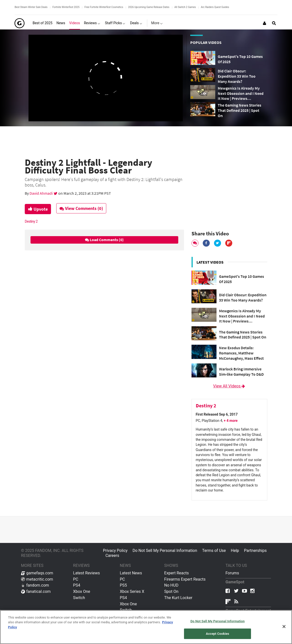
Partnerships (255, 551)
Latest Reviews (86, 573)
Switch (79, 598)
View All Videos (229, 386)
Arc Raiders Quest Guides (215, 7)
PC (76, 579)
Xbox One (81, 591)
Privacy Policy (115, 551)
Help (235, 551)
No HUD (171, 585)
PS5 (123, 585)
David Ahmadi (41, 193)
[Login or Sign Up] (264, 23)
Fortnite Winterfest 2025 (66, 7)
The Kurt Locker (178, 598)
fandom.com (35, 585)
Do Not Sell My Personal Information (165, 551)
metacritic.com (37, 579)
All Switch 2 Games (185, 7)
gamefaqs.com (37, 573)
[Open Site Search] (274, 23)
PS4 (77, 585)
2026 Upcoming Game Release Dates (149, 7)
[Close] (284, 627)
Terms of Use (214, 551)
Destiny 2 (31, 221)
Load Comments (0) (104, 240)
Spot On (171, 591)
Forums (232, 573)
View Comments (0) (81, 208)
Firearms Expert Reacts (185, 579)
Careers (112, 556)
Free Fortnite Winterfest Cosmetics (104, 7)
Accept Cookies (218, 634)
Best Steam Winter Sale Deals (31, 7)
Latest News (131, 573)
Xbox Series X (132, 591)
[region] (146, 627)
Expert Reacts (176, 573)
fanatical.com (36, 591)
